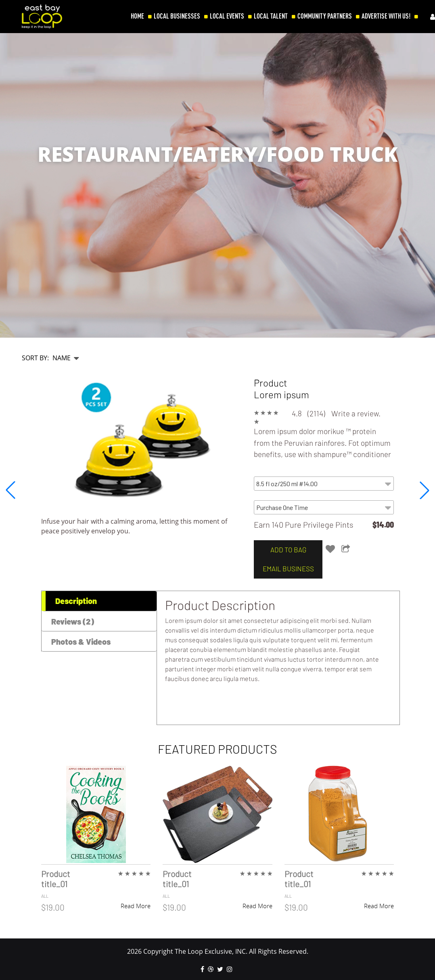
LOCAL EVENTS (227, 16)
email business (285, 568)
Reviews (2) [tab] (73, 621)
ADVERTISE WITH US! (386, 16)
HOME (137, 16)
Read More (136, 906)
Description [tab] (76, 601)
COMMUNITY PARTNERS (325, 16)
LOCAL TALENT (271, 16)
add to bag (285, 550)
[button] (425, 490)
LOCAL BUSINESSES (177, 16)
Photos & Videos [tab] (81, 641)
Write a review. (356, 413)
